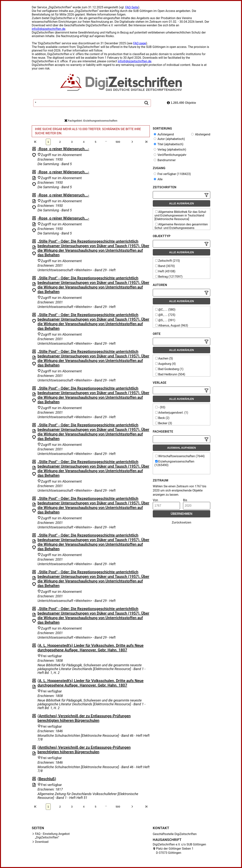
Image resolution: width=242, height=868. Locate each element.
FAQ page (140, 43)
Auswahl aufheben (181, 448)
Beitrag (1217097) (169, 277)
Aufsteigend (164, 134)
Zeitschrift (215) (168, 261)
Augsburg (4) (165, 364)
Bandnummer (165, 160)
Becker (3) (164, 423)
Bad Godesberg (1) (169, 369)
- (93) (160, 407)
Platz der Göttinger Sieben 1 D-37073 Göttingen (175, 851)
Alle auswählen (182, 203)
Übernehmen (182, 514)
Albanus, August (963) (172, 325)
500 (118, 142)
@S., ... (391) (165, 320)
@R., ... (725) (165, 315)
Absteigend (201, 134)
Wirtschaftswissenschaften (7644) (180, 456)
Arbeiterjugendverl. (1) (172, 413)
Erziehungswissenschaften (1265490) (174, 463)
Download (42, 842)
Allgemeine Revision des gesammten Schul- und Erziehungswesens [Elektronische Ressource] (181, 228)
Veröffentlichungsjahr (170, 155)
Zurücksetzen (181, 522)
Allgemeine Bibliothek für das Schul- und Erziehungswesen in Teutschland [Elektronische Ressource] (180, 215)
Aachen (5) (164, 358)
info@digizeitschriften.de (49, 29)
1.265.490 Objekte (181, 103)
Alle (158, 179)
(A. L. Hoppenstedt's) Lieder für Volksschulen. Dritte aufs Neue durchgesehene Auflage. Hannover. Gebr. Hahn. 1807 (90, 648)
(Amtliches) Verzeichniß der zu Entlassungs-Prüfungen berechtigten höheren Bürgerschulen (84, 718)
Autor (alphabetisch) (169, 139)
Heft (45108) (165, 271)
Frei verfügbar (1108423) (172, 174)
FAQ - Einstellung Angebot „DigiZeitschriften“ (52, 836)
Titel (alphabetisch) (169, 144)
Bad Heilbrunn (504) (170, 374)
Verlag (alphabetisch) (170, 150)
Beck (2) (162, 418)
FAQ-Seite (132, 7)
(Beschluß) (47, 779)
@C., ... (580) (165, 310)
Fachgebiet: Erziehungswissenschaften (91, 121)
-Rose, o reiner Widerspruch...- (63, 149)
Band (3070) (165, 266)
